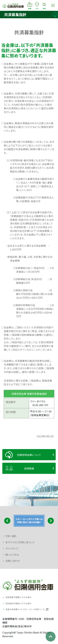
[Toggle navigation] (53, 5)
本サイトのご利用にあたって (20, 542)
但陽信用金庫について (29, 455)
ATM (37, 6)
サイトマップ (12, 548)
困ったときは (12, 555)
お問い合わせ (13, 561)
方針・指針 (11, 536)
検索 (44, 6)
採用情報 (29, 468)
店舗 (30, 6)
